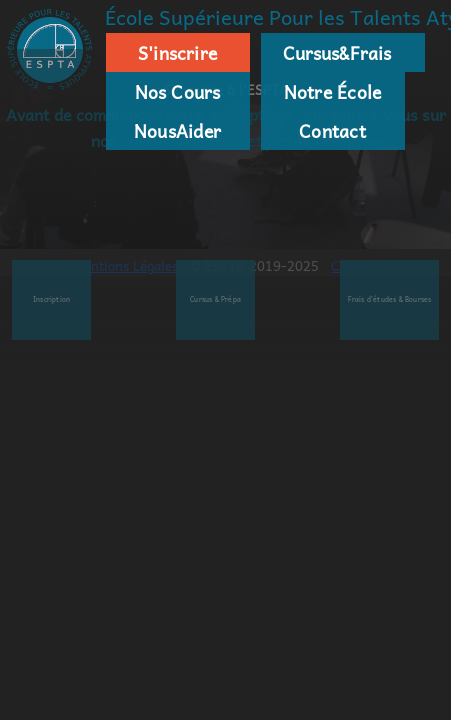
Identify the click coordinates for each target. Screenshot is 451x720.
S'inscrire (177, 53)
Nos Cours (178, 92)
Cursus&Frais (333, 53)
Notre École (332, 92)
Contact (332, 131)
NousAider (177, 131)
